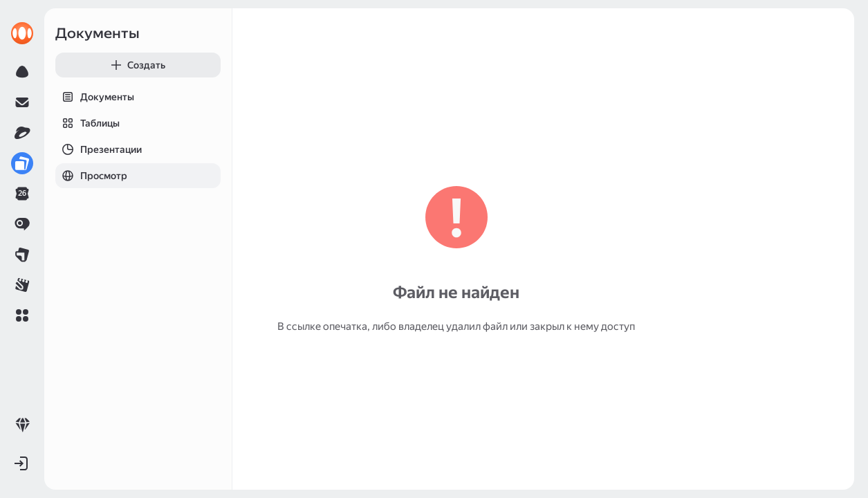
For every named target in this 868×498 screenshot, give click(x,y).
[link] (22, 33)
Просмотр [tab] (91, 176)
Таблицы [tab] (87, 123)
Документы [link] (98, 33)
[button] (22, 315)
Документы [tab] (95, 97)
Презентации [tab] (99, 149)
